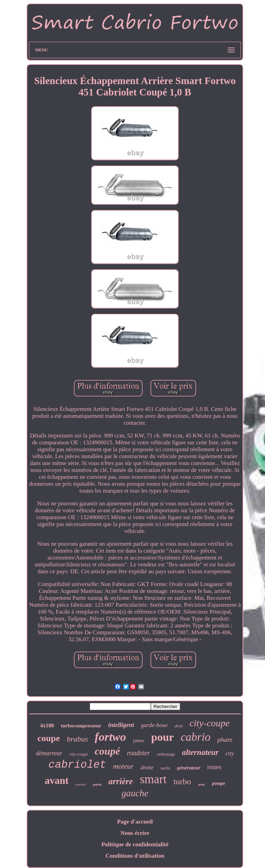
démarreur (49, 753)
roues (214, 767)
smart (153, 779)
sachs (165, 768)
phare (225, 740)
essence (81, 784)
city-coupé (78, 754)
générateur (189, 768)
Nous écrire (135, 833)
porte (97, 784)
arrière (121, 781)
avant (56, 780)
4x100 (47, 725)
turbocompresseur (81, 726)
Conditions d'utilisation (135, 856)
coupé (107, 751)
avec (202, 784)
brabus (77, 739)
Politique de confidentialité (135, 844)
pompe (218, 783)
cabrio (196, 737)
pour (163, 737)
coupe (48, 738)
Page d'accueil (135, 822)
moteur (124, 766)
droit (179, 726)
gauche (135, 793)
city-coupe (210, 723)
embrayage (166, 754)
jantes (139, 741)
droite (147, 768)
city (230, 753)
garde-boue (154, 725)
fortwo (111, 737)
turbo (182, 781)
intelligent (121, 725)
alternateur (200, 752)
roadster (139, 753)
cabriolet (77, 765)
